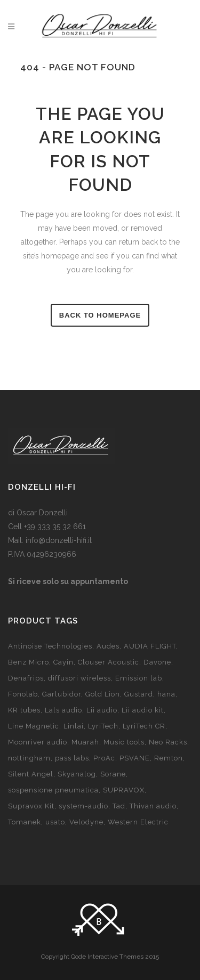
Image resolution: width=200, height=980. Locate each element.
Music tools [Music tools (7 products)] (124, 742)
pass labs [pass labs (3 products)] (72, 758)
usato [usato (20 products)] (55, 822)
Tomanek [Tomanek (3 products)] (25, 822)
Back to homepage (100, 315)
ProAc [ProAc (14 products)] (104, 758)
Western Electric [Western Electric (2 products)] (138, 822)
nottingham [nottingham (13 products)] (29, 758)
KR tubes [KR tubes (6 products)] (24, 710)
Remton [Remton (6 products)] (169, 758)
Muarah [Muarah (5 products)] (85, 742)
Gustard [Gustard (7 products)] (139, 694)
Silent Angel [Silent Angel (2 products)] (31, 774)
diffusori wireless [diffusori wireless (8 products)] (79, 678)
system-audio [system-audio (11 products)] (83, 806)
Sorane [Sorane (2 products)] (113, 774)
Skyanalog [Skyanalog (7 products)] (77, 774)
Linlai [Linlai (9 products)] (74, 726)
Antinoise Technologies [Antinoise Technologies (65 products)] (50, 646)
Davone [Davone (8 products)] (157, 662)
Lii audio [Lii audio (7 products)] (102, 710)
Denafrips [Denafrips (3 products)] (26, 678)
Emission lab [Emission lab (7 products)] (139, 678)
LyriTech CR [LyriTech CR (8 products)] (144, 726)
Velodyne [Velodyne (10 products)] (86, 822)
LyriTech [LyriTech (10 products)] (103, 726)
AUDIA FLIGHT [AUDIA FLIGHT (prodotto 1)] (150, 646)
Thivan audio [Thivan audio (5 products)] (153, 806)
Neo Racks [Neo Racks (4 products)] (168, 742)
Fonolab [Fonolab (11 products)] (23, 694)
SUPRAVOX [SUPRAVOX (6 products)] (124, 790)
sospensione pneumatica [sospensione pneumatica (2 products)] (53, 790)
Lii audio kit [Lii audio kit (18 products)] (143, 710)
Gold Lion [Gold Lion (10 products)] (103, 694)
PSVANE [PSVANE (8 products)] (135, 758)
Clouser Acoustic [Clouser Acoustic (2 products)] (109, 662)
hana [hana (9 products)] (166, 694)
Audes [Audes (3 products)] (108, 646)
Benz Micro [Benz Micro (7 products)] (29, 662)
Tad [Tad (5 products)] (119, 806)
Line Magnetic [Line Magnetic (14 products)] (34, 726)
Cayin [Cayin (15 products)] (63, 662)
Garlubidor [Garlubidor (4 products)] (62, 694)
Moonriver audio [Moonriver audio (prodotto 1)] (38, 742)
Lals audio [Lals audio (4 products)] (63, 710)
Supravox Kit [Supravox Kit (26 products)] (31, 806)
